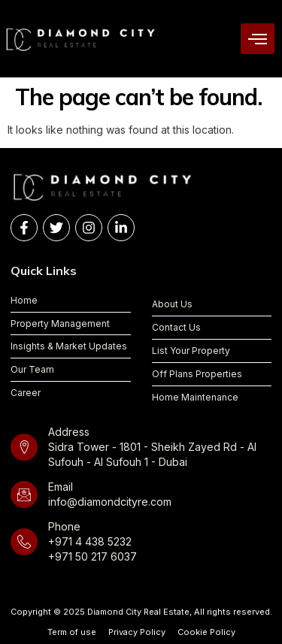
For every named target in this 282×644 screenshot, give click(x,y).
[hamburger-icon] (258, 39)
